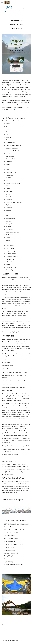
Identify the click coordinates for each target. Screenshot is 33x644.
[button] (2, 2)
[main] (17, 9)
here (14, 110)
